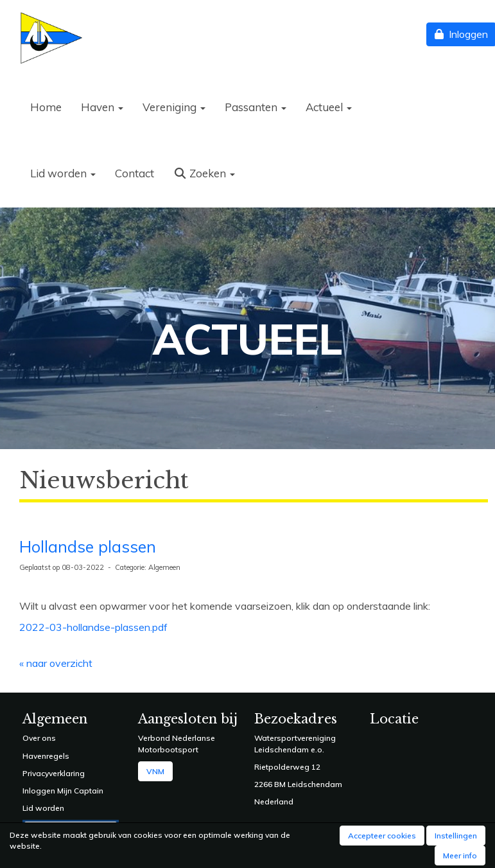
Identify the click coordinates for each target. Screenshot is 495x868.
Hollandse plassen (88, 546)
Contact (135, 173)
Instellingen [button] (456, 836)
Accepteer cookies (382, 836)
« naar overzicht (56, 663)
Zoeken (204, 173)
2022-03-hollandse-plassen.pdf (93, 627)
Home (46, 107)
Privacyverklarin (51, 773)
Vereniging (174, 107)
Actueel (329, 107)
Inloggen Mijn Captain (63, 791)
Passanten (256, 107)
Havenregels (46, 756)
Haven (102, 107)
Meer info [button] (460, 855)
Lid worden (63, 173)
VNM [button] (155, 771)
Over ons (39, 738)
